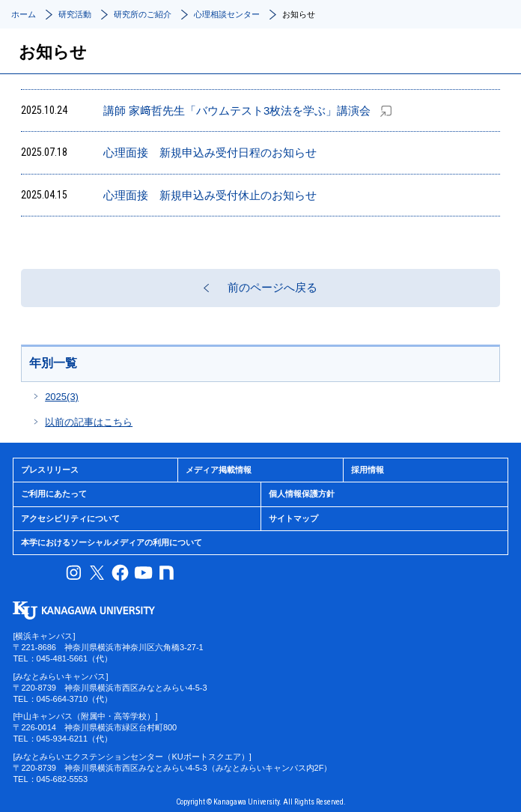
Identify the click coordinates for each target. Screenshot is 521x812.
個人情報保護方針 (302, 494)
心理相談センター (227, 14)
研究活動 (75, 14)
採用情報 (368, 470)
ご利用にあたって (54, 494)
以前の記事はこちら (89, 422)
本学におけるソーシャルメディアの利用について (112, 542)
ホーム (24, 14)
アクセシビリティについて (70, 518)
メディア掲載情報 (219, 470)
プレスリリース (50, 470)
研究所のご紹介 (143, 14)
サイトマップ (293, 518)
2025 (62, 397)
